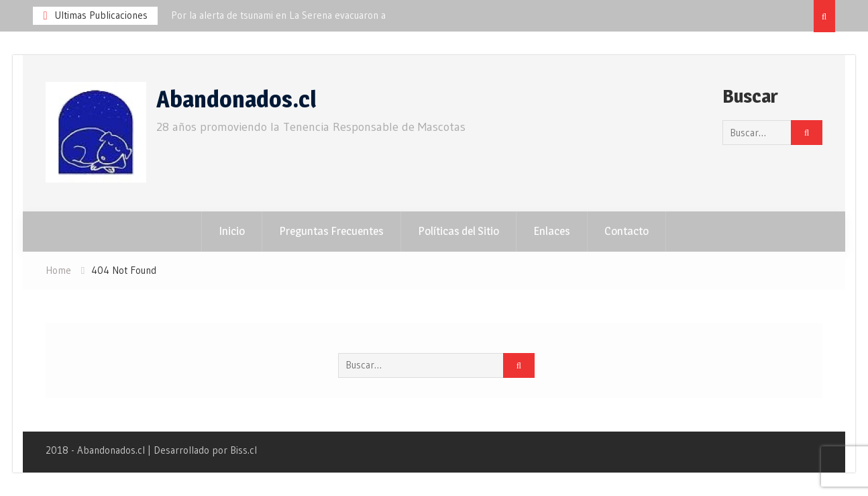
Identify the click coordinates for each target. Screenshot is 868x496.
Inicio (232, 231)
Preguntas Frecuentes (331, 231)
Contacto (627, 231)
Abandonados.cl (236, 99)
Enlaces (552, 231)
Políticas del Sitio (458, 231)
